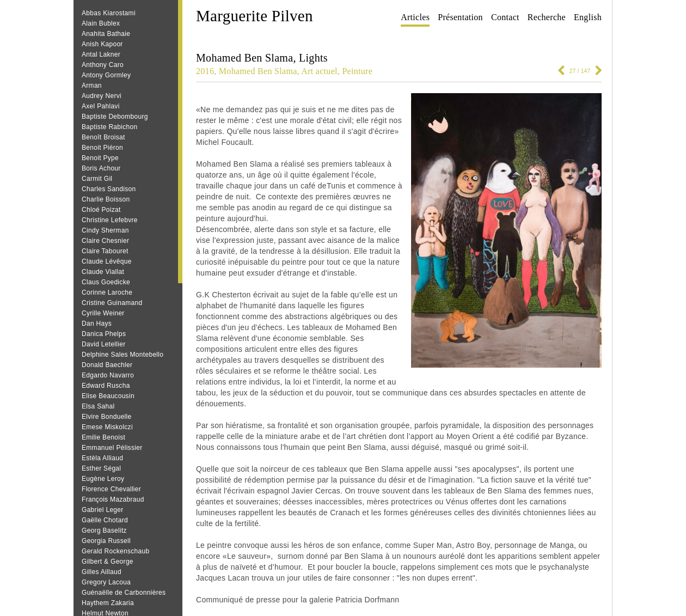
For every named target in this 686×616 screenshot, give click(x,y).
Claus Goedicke (106, 282)
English (588, 17)
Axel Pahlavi (101, 106)
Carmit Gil (97, 179)
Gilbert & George (108, 562)
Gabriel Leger (103, 510)
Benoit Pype (100, 158)
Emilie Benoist (103, 437)
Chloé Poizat (101, 210)
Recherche (547, 17)
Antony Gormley (106, 75)
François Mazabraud (113, 499)
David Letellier (104, 344)
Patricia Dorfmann (367, 600)
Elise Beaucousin (108, 396)
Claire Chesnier (105, 241)
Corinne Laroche (107, 292)
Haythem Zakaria (108, 603)
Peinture (357, 71)
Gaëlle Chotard (105, 520)
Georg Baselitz (104, 530)
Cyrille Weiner (103, 313)
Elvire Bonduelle (107, 417)
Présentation (460, 17)
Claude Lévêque (107, 261)
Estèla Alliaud (102, 458)
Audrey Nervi (102, 96)
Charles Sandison (109, 189)
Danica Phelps (104, 334)
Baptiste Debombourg (115, 117)
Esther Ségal (101, 468)
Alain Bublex (101, 23)
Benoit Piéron (102, 148)
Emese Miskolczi (107, 427)
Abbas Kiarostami (109, 13)
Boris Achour (101, 168)
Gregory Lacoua (106, 582)
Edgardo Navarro (108, 375)
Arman (92, 86)
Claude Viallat (103, 272)
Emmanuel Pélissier (112, 448)
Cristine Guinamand (112, 303)
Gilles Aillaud (102, 572)
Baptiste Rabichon (110, 127)
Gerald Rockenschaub (115, 551)
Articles (415, 17)
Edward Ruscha (106, 386)
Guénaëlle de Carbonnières (124, 593)
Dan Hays (97, 324)
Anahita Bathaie (106, 34)
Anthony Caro (103, 65)
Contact (505, 17)
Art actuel (319, 71)
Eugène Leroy (103, 479)
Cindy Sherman (105, 230)
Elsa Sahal (98, 406)
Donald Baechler (107, 365)
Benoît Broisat (103, 137)
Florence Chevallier (111, 489)
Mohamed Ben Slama (258, 71)
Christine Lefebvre (110, 220)
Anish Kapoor (102, 44)
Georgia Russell (106, 541)
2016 (205, 71)
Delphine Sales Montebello (122, 355)
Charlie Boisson (106, 199)
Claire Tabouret (105, 251)
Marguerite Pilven (255, 16)
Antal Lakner (101, 54)
